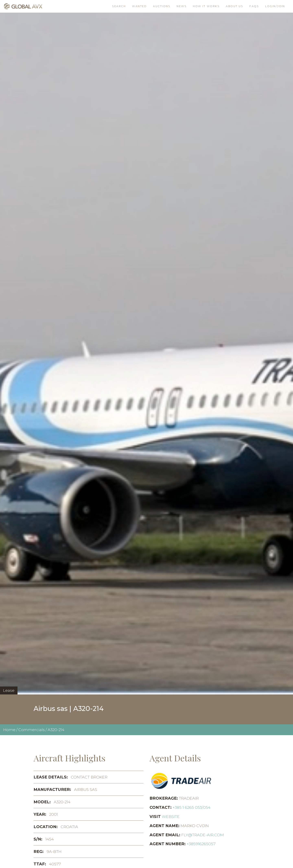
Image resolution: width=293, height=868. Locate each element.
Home (9, 730)
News (182, 6)
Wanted (139, 6)
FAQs (254, 6)
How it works (206, 6)
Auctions (162, 6)
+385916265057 (201, 844)
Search (119, 6)
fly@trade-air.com (203, 835)
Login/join (275, 6)
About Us (235, 6)
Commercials (32, 730)
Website (171, 817)
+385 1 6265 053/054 (191, 807)
